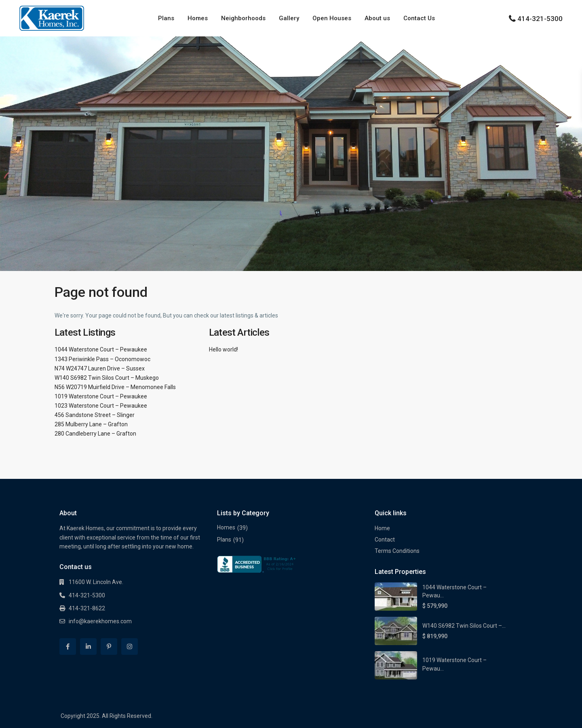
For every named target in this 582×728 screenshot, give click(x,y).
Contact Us (419, 18)
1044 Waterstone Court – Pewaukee (101, 349)
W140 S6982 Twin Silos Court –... (464, 626)
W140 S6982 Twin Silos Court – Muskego (107, 378)
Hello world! (224, 349)
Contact (385, 540)
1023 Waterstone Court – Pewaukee (101, 406)
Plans (166, 18)
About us (377, 18)
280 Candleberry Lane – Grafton (95, 434)
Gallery (289, 18)
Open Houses (332, 18)
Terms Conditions (397, 551)
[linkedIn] (88, 647)
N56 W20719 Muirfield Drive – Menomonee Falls (115, 387)
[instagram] (130, 647)
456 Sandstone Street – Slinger (95, 415)
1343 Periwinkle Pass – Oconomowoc (102, 359)
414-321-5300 (540, 19)
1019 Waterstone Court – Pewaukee (101, 396)
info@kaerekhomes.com (100, 621)
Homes (198, 18)
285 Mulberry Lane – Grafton (91, 424)
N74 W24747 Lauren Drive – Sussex (100, 368)
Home (382, 528)
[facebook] (68, 647)
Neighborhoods (243, 18)
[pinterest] (109, 647)
